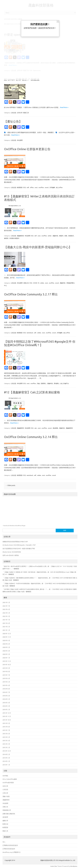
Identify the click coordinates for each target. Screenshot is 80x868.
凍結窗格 (55, 428)
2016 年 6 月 (6, 696)
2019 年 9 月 (6, 668)
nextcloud (30, 333)
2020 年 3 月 (6, 654)
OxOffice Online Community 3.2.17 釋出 (31, 294)
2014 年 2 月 (6, 761)
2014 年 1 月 (6, 765)
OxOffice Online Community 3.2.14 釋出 (31, 437)
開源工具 (26, 113)
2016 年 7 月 (6, 692)
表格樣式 (71, 236)
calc (36, 428)
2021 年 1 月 (6, 630)
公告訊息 (13, 113)
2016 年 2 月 (6, 710)
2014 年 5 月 (6, 754)
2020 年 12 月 (7, 634)
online (42, 283)
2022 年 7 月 (6, 606)
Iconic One (54, 866)
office (32, 187)
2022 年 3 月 (6, 616)
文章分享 (20, 113)
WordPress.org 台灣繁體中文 (12, 852)
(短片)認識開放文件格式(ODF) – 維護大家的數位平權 (19, 549)
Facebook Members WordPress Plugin (14, 526)
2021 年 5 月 (6, 627)
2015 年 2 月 (6, 747)
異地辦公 (57, 383)
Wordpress (74, 866)
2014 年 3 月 (6, 758)
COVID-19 (36, 283)
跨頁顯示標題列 (14, 238)
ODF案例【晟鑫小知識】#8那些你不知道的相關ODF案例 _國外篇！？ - (26, 589)
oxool (47, 187)
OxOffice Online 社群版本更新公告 (27, 149)
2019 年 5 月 (6, 682)
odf (28, 187)
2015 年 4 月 (6, 741)
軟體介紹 (5, 824)
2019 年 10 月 (7, 665)
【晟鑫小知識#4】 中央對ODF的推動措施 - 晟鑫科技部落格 (22, 583)
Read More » (64, 107)
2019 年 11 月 (7, 661)
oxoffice (41, 187)
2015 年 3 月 (6, 744)
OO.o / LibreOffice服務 (10, 779)
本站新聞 (20, 140)
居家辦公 (43, 383)
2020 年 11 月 (7, 637)
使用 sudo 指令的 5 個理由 (11, 555)
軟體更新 (20, 187)
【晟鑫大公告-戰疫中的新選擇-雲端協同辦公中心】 (38, 247)
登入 (4, 842)
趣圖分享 (5, 821)
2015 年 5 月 (6, 737)
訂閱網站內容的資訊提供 (10, 845)
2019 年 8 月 (6, 671)
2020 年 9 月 (6, 640)
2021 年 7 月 (6, 620)
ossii (36, 187)
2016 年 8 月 (6, 689)
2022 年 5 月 (6, 613)
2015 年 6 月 (6, 734)
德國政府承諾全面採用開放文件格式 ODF (15, 542)
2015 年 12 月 (7, 713)
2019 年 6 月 (6, 678)
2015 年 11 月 (7, 716)
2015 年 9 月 (6, 723)
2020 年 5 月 (6, 647)
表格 (66, 236)
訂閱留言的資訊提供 (9, 849)
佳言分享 (5, 786)
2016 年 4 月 (6, 703)
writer (50, 236)
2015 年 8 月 (6, 727)
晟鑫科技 (55, 236)
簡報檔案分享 (7, 810)
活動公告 (26, 283)
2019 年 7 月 (6, 675)
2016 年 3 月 (6, 706)
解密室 (6, 238)
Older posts (10, 485)
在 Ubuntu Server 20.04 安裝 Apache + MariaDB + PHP (19, 545)
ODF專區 (5, 776)
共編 (38, 383)
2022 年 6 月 (6, 609)
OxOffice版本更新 (8, 783)
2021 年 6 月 (6, 623)
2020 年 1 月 (6, 658)
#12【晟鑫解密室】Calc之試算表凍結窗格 (32, 392)
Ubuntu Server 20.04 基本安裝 (12, 552)
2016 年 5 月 (6, 699)
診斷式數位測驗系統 (9, 814)
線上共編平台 (65, 383)
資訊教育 (5, 817)
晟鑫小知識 (6, 796)
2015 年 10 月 (7, 720)
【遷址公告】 (13, 121)
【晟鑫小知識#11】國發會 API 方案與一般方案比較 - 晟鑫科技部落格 (25, 572)
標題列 (61, 236)
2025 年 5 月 (6, 602)
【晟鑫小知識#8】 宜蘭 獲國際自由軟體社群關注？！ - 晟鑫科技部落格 (26, 578)
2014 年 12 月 (7, 751)
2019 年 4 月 (6, 685)
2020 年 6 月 (6, 644)
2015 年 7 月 (6, 730)
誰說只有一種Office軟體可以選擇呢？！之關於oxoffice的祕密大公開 (25, 566)
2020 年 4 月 (6, 651)
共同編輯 (52, 187)
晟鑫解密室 (20, 236)
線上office (59, 187)
